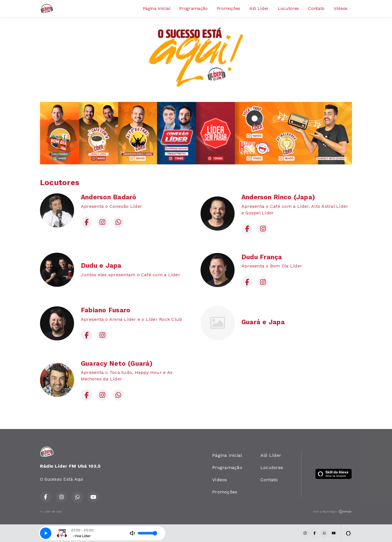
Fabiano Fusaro (106, 310)
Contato (316, 8)
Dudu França (262, 257)
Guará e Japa (263, 322)
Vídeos (341, 8)
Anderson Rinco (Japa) (278, 197)
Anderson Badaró (109, 197)
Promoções (228, 8)
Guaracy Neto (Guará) (117, 364)
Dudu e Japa (101, 266)
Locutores (288, 8)
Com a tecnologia (332, 512)
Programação (193, 8)
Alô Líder (259, 8)
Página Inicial (157, 8)
